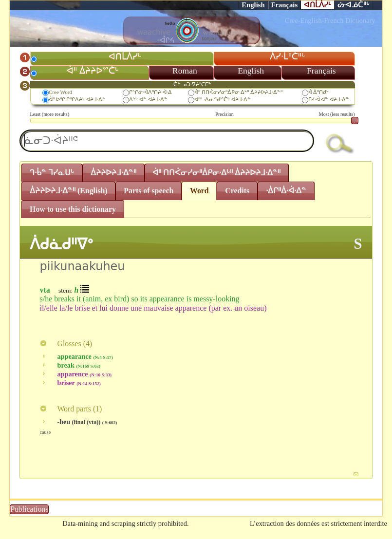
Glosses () (66, 344)
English (253, 5)
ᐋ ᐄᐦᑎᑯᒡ (319, 92)
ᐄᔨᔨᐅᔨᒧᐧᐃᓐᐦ (113, 173)
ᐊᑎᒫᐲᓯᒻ (317, 5)
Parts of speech (149, 191)
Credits (237, 191)
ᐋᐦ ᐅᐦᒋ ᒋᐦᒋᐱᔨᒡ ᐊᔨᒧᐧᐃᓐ (77, 99)
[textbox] (167, 141)
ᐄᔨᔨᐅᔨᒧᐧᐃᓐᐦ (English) (69, 191)
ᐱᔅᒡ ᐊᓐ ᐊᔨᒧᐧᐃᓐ (148, 99)
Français (285, 5)
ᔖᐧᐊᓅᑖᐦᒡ (354, 5)
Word (199, 191)
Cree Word (60, 92)
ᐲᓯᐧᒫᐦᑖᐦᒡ (288, 56)
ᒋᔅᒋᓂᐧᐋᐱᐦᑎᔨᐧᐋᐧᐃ (150, 92)
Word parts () (71, 409)
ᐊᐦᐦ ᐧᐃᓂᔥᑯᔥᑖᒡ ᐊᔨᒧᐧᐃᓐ (223, 99)
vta (45, 290)
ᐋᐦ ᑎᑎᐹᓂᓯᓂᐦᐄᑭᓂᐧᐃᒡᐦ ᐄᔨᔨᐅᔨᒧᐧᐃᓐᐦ (238, 92)
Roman (185, 71)
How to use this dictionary (73, 209)
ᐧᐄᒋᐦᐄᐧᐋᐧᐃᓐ (286, 191)
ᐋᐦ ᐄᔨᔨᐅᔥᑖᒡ (93, 71)
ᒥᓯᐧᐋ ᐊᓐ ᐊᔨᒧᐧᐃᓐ (329, 99)
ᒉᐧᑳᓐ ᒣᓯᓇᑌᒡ (52, 173)
